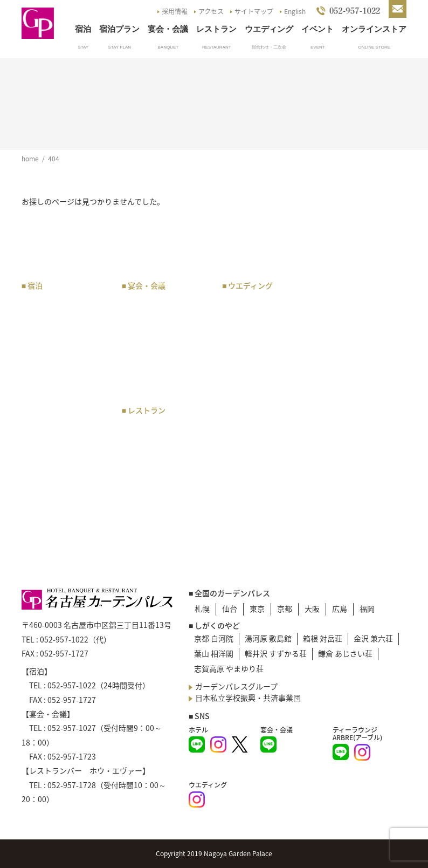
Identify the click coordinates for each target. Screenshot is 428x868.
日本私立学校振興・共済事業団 (248, 698)
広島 (340, 609)
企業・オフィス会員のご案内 (65, 429)
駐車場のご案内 (355, 313)
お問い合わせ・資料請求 (366, 373)
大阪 (312, 609)
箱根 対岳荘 (323, 638)
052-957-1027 (72, 728)
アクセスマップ (354, 300)
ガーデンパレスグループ (236, 686)
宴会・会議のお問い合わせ (165, 375)
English (295, 11)
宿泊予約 (42, 409)
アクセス (211, 11)
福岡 (367, 609)
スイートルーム (53, 331)
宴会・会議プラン (157, 304)
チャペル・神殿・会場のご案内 (265, 323)
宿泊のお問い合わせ (61, 513)
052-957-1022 (64, 639)
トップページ (351, 286)
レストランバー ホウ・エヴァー (161, 472)
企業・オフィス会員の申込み (65, 453)
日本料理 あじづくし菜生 (165, 497)
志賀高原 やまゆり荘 (229, 668)
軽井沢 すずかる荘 (276, 653)
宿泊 (83, 29)
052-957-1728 (72, 785)
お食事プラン (150, 428)
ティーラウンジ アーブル (164, 447)
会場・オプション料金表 (165, 350)
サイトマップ (254, 11)
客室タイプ (46, 317)
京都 (285, 609)
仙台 (230, 609)
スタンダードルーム (61, 358)
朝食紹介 (42, 486)
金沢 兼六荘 (373, 638)
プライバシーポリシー (366, 433)
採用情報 (175, 11)
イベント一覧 (351, 340)
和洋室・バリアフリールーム (65, 377)
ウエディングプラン (261, 304)
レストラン (216, 29)
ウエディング (269, 29)
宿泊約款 (42, 527)
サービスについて (57, 473)
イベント (317, 29)
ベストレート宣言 (57, 500)
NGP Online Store (363, 419)
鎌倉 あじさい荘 (345, 653)
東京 (257, 609)
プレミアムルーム (57, 344)
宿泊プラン (119, 29)
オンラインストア (374, 29)
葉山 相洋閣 (214, 653)
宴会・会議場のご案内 (165, 317)
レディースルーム (57, 396)
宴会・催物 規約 (157, 331)
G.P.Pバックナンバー (364, 406)
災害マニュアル (355, 446)
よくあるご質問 (355, 354)
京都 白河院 (214, 638)
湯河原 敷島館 (268, 638)
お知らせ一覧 (351, 327)
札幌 (202, 609)
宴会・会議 (168, 29)
